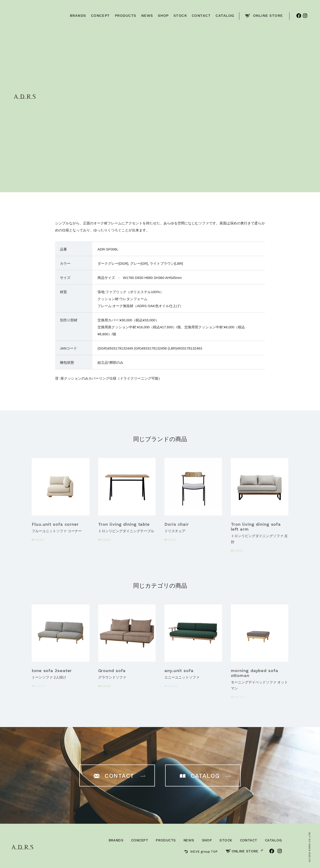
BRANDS (116, 840)
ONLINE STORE (242, 851)
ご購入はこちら (210, 125)
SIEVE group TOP (201, 852)
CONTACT (249, 840)
